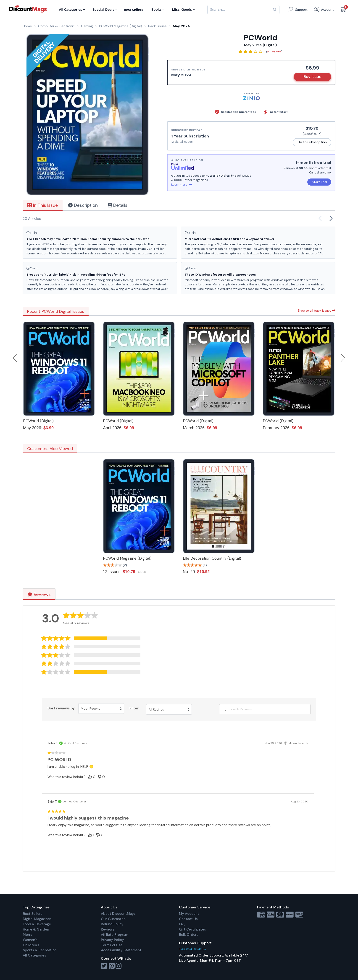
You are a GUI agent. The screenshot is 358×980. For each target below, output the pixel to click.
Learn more (182, 185)
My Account (189, 914)
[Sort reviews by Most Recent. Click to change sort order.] (101, 708)
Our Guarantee (113, 919)
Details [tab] (118, 205)
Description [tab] (83, 205)
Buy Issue (312, 77)
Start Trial (319, 182)
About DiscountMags (118, 914)
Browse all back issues (317, 310)
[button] (96, 638)
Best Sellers (33, 914)
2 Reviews (274, 52)
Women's (30, 940)
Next (343, 358)
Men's (28, 935)
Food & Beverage (37, 924)
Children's (31, 945)
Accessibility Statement (121, 950)
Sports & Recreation (40, 950)
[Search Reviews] (265, 709)
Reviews (39, 594)
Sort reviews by (61, 708)
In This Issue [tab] (43, 205)
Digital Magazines (37, 919)
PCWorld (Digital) (38, 421)
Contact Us (188, 919)
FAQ (182, 924)
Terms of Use (112, 945)
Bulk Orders (189, 935)
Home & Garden (36, 929)
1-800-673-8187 (193, 949)
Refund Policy (112, 924)
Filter (134, 708)
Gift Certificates (192, 929)
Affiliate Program (115, 935)
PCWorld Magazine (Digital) (127, 558)
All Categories (34, 955)
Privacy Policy (112, 940)
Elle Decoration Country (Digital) (212, 558)
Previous (15, 358)
